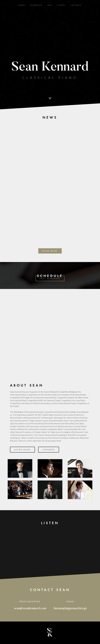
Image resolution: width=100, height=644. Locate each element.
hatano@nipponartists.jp (70, 608)
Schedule (36, 5)
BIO (50, 5)
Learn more (22, 450)
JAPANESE (49, 450)
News (22, 5)
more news (50, 251)
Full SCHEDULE (50, 278)
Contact (76, 5)
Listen (61, 5)
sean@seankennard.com (30, 608)
